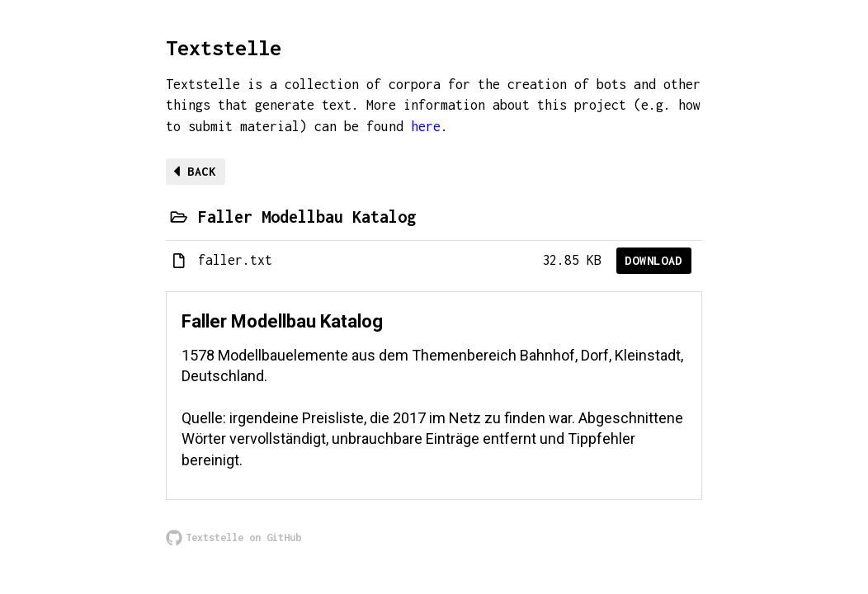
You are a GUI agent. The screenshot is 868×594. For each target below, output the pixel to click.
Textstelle (224, 47)
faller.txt (235, 260)
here (426, 126)
